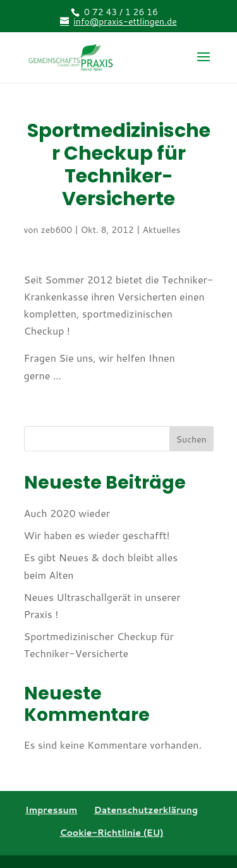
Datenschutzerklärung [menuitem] (146, 810)
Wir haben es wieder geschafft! (97, 535)
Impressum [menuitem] (51, 810)
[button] (204, 65)
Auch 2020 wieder (67, 513)
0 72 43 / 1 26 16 (121, 12)
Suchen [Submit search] (191, 439)
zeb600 (56, 230)
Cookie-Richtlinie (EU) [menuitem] (111, 833)
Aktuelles (162, 230)
